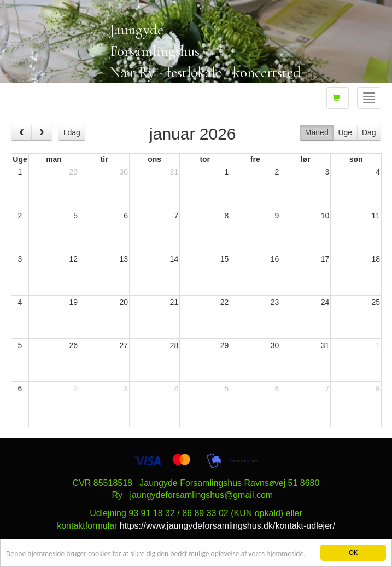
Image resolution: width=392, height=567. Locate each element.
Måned (317, 132)
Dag (369, 132)
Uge (345, 132)
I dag (72, 132)
